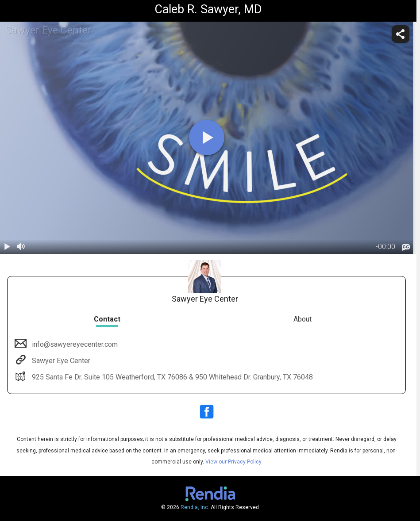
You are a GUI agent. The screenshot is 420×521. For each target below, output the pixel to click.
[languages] (406, 247)
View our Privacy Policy (233, 462)
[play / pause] (7, 247)
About (302, 319)
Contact (107, 319)
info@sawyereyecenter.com (74, 344)
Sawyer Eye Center (60, 361)
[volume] (21, 247)
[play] (207, 138)
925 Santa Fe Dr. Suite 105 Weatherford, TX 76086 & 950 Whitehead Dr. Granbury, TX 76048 (171, 377)
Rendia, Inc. (195, 507)
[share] (401, 34)
